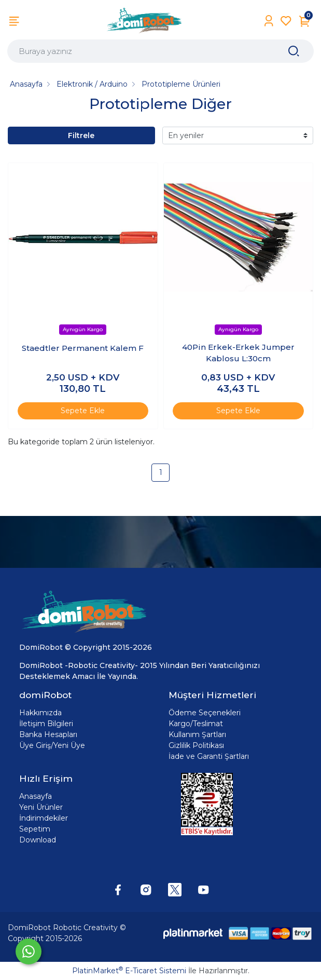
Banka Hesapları (48, 734)
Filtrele (81, 135)
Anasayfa (36, 796)
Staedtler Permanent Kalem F (83, 348)
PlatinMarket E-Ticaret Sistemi (129, 971)
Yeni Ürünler (41, 807)
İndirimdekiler (44, 818)
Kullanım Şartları (197, 734)
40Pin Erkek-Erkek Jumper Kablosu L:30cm (238, 353)
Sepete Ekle (83, 411)
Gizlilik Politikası (196, 745)
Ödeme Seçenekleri (205, 713)
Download (38, 840)
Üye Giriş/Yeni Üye (52, 745)
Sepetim (35, 829)
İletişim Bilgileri (46, 724)
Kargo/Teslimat (196, 724)
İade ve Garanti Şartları (209, 756)
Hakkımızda (40, 713)
